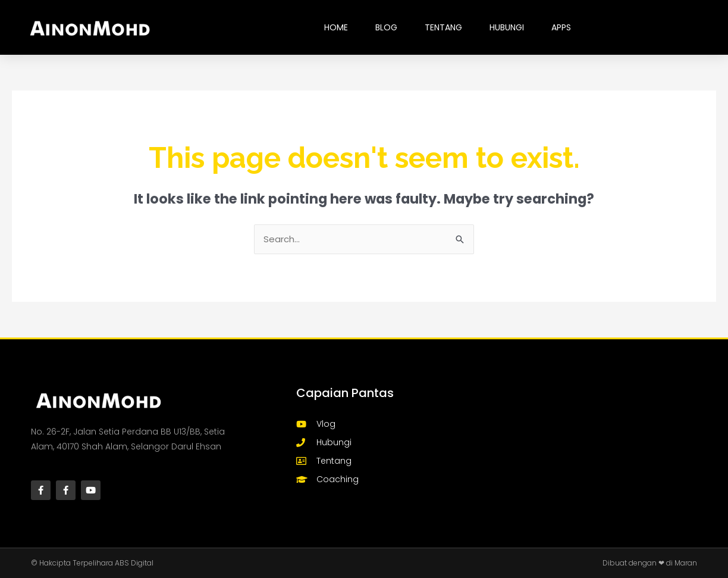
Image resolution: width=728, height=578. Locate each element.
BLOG (386, 27)
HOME (336, 27)
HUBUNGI (507, 27)
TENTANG (443, 27)
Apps (561, 27)
